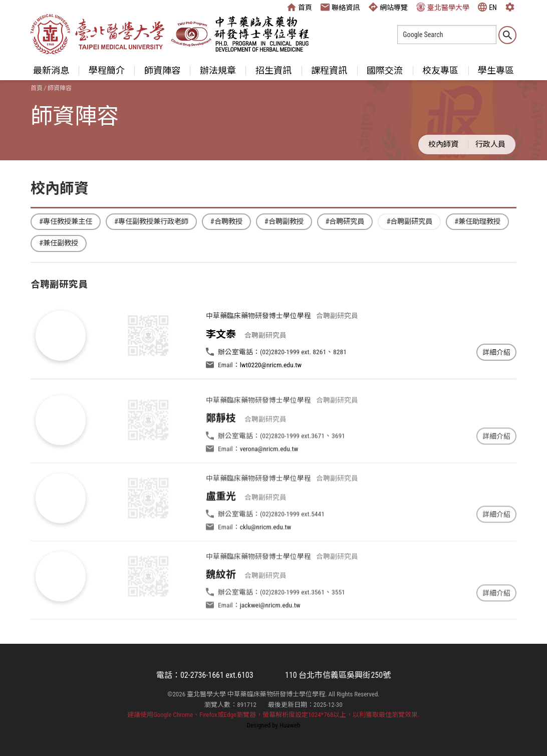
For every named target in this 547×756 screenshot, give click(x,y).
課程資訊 (329, 70)
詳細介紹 (496, 352)
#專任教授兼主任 (66, 222)
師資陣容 (162, 70)
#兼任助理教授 (477, 222)
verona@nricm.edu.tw (269, 470)
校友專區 (440, 70)
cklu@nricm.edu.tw (266, 549)
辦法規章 (218, 70)
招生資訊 (273, 70)
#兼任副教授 (59, 243)
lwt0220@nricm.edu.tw (271, 365)
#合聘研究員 (345, 222)
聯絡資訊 (340, 7)
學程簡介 (107, 70)
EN (487, 7)
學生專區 (496, 70)
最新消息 (51, 70)
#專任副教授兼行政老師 (151, 222)
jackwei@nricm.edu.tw (270, 627)
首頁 (300, 7)
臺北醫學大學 (443, 7)
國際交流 (385, 70)
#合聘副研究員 (409, 222)
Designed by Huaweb (274, 725)
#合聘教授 (226, 222)
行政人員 (490, 144)
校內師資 (443, 144)
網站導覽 (388, 7)
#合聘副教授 (284, 222)
